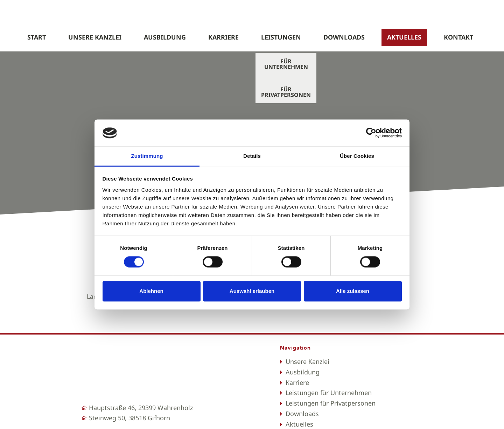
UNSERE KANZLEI (95, 37)
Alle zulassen (353, 291)
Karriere (223, 37)
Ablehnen (151, 291)
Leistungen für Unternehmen (329, 393)
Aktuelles (404, 37)
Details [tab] (252, 156)
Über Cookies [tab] (357, 156)
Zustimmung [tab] (147, 156)
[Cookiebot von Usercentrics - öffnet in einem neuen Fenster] (371, 133)
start (37, 37)
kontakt (458, 37)
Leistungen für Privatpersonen (331, 403)
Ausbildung (165, 37)
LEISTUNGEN (281, 37)
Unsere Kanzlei (307, 361)
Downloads (344, 37)
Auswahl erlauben (252, 291)
